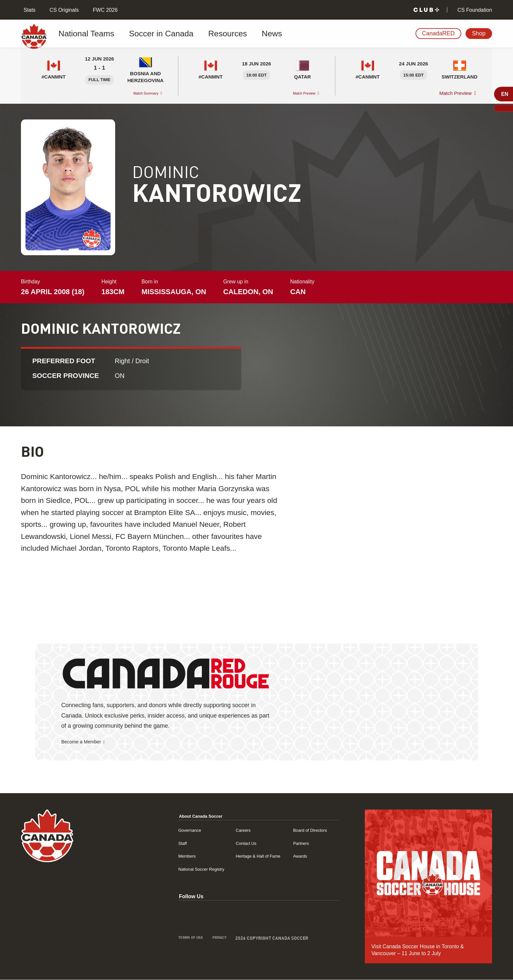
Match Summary (140, 93)
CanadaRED (438, 33)
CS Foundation (474, 10)
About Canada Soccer (173, 816)
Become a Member (86, 742)
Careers (223, 830)
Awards (291, 856)
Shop (479, 33)
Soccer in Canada (143, 34)
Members (156, 856)
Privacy (194, 939)
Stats (29, 10)
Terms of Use (160, 939)
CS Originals (63, 10)
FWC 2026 (104, 10)
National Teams (86, 34)
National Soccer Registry (174, 869)
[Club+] (426, 10)
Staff (150, 843)
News (229, 34)
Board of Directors (303, 830)
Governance (159, 830)
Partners (292, 843)
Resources (195, 34)
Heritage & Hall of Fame (241, 856)
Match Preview (299, 93)
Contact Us (226, 843)
